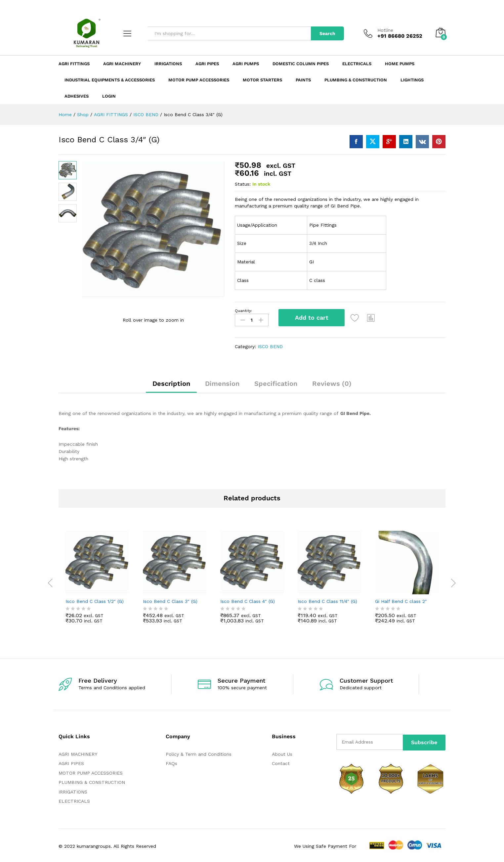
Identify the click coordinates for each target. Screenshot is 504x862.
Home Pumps (400, 64)
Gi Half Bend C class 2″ (401, 600)
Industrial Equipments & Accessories (110, 80)
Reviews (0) (332, 382)
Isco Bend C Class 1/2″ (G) (95, 600)
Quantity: (243, 311)
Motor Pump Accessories (199, 80)
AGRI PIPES (71, 762)
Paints (303, 80)
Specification (276, 382)
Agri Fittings (74, 64)
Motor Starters (262, 80)
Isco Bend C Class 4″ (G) (248, 600)
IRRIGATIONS (73, 790)
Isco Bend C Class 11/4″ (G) (327, 600)
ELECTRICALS (74, 800)
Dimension (222, 382)
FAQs (171, 762)
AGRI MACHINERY (78, 753)
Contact (281, 762)
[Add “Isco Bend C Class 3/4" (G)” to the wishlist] (357, 318)
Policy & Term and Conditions (199, 753)
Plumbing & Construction (356, 80)
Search (327, 33)
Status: (243, 184)
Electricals (357, 64)
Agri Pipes (207, 64)
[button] (373, 318)
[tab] (171, 385)
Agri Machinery (122, 64)
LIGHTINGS (412, 80)
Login (109, 96)
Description (171, 382)
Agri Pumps (246, 64)
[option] (97, 580)
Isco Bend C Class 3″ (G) (170, 600)
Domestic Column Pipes (301, 64)
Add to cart (312, 318)
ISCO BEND (270, 345)
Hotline (385, 30)
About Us (282, 753)
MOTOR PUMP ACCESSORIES (91, 771)
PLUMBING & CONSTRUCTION (92, 781)
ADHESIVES (77, 96)
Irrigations (168, 64)
